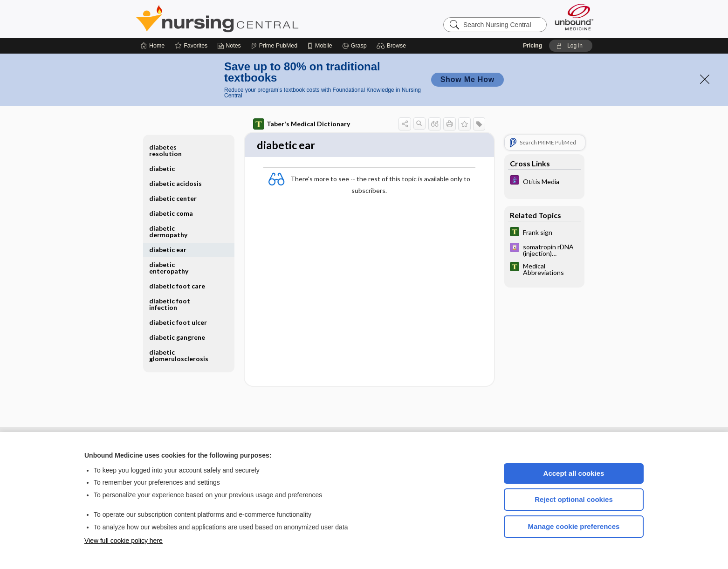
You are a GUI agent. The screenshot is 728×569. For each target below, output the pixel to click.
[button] (393, 46)
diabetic (162, 168)
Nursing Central (252, 19)
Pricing (532, 46)
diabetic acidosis (175, 183)
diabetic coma (171, 213)
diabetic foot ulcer (178, 322)
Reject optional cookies (574, 499)
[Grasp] (354, 46)
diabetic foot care (177, 286)
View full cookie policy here (124, 541)
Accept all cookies (574, 473)
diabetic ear (168, 250)
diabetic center (173, 198)
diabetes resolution (165, 150)
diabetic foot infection (170, 304)
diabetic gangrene (177, 337)
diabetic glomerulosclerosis (179, 355)
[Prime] (274, 46)
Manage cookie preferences (574, 526)
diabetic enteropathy (169, 268)
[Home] (153, 46)
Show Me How (467, 79)
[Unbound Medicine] (574, 17)
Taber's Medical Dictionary (302, 124)
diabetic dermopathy (168, 231)
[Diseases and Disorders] (544, 181)
